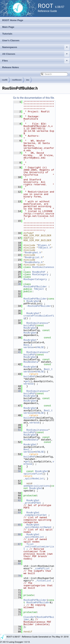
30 (17, 284)
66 (17, 534)
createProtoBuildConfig (39, 317)
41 (17, 352)
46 (17, 391)
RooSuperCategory (35, 279)
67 (17, 544)
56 (17, 471)
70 (17, 576)
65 (17, 525)
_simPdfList (42, 568)
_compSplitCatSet (35, 515)
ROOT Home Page (13, 20)
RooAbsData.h (34, 262)
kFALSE (39, 347)
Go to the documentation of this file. (34, 98)
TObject (39, 289)
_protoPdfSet (32, 503)
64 (17, 513)
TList (30, 544)
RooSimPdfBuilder (35, 287)
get (27, 381)
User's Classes (11, 40)
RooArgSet (33, 301)
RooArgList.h (34, 257)
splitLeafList (33, 474)
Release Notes (11, 67)
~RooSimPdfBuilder (39, 306)
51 (17, 430)
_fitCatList (43, 581)
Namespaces (36, 47)
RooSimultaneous (43, 267)
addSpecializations (37, 486)
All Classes (36, 54)
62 (17, 500)
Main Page (8, 27)
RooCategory (40, 274)
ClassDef (29, 617)
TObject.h (45, 248)
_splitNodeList (34, 479)
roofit (5, 80)
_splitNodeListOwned (37, 527)
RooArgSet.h (33, 253)
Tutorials (7, 34)
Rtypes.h (44, 245)
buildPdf (29, 325)
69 (17, 564)
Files (36, 61)
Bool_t (28, 345)
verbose (29, 347)
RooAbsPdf (39, 272)
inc (28, 80)
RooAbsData (31, 362)
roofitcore (17, 80)
